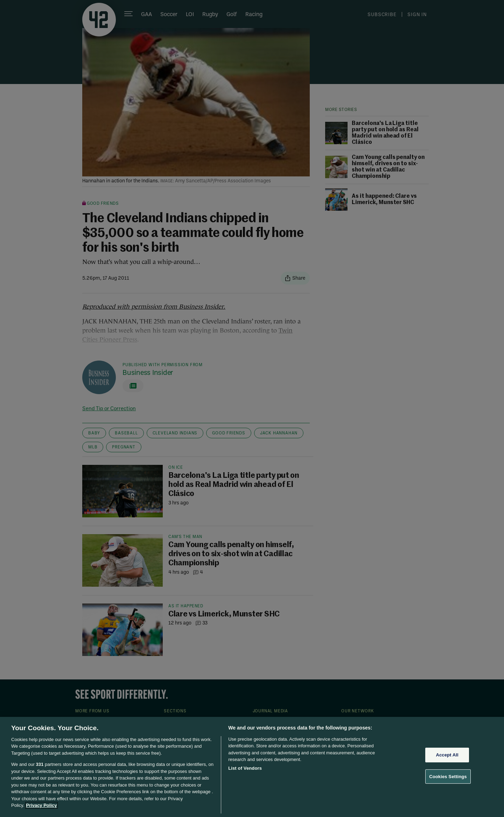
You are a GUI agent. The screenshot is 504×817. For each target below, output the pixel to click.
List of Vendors (245, 768)
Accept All (447, 755)
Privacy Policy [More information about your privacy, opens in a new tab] (41, 805)
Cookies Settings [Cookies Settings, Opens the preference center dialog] (448, 776)
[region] (252, 767)
